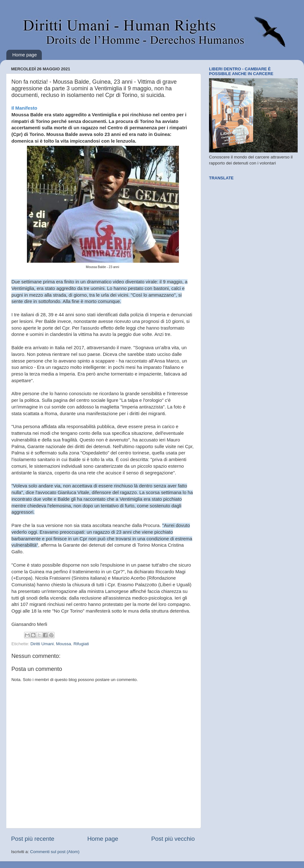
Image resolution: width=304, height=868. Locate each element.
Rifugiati (81, 644)
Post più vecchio (173, 839)
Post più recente (33, 839)
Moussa (63, 644)
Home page (25, 55)
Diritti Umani (42, 644)
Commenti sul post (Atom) (55, 852)
